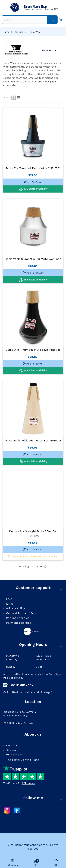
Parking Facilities (18, 618)
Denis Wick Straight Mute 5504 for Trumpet (33, 533)
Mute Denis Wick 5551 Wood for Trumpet (33, 440)
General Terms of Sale (21, 613)
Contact (12, 745)
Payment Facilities (19, 623)
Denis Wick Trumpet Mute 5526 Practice (33, 350)
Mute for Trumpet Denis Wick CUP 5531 (33, 168)
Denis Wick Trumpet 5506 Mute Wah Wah (33, 259)
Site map (12, 750)
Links (10, 604)
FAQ (9, 599)
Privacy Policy (15, 608)
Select (7, 98)
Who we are (14, 755)
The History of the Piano (23, 760)
